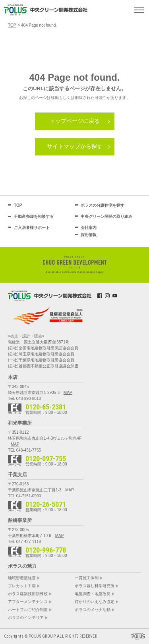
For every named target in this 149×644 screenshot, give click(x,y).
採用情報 (89, 235)
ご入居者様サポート (32, 228)
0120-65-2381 (46, 407)
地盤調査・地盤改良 (93, 594)
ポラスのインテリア (26, 618)
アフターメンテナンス (28, 602)
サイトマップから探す (75, 146)
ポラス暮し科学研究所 (95, 586)
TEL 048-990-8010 (24, 399)
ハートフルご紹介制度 (28, 610)
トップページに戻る (75, 121)
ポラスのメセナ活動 (93, 610)
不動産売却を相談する (34, 216)
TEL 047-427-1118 (24, 542)
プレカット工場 (22, 586)
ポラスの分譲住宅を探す (103, 205)
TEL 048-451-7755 (24, 450)
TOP (18, 205)
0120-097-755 (46, 459)
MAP (68, 393)
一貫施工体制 (87, 578)
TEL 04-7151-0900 (24, 496)
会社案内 (89, 228)
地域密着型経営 (22, 578)
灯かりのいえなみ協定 (95, 602)
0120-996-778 (46, 550)
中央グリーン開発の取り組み (106, 216)
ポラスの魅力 (22, 566)
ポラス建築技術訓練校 (28, 594)
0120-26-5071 (46, 504)
